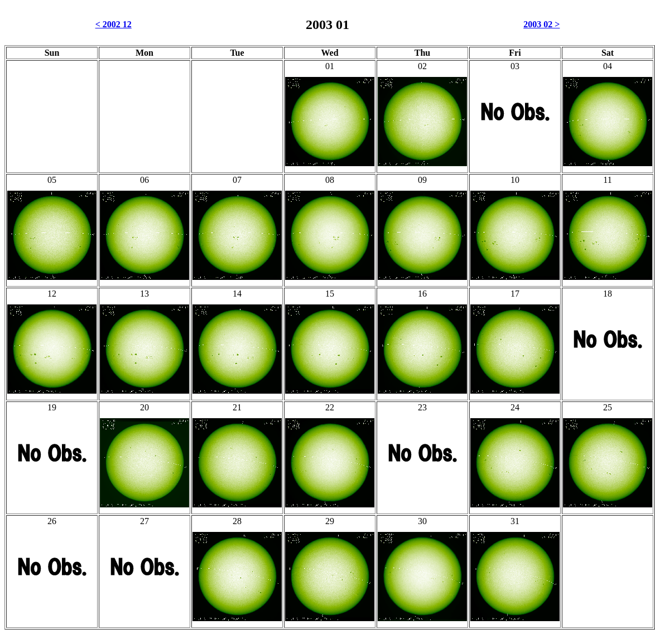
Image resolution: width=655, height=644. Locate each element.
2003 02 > (541, 24)
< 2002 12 (114, 24)
